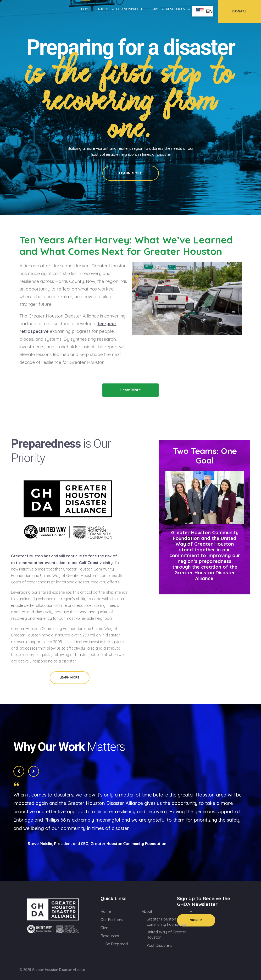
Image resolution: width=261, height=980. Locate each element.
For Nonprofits (130, 9)
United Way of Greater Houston (166, 935)
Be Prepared (117, 944)
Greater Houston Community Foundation (167, 922)
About (103, 9)
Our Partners (112, 920)
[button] (130, 390)
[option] (130, 108)
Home (86, 9)
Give (155, 9)
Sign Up (196, 920)
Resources (175, 9)
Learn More (131, 173)
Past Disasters (159, 945)
